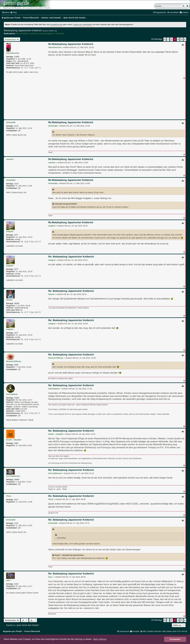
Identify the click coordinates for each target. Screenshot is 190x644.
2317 (16, 500)
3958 (16, 365)
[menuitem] (14, 12)
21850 (17, 57)
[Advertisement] (95, 99)
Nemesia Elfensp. (14, 361)
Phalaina (25, 34)
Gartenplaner (12, 394)
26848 (17, 480)
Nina (18, 34)
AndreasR (60, 34)
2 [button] (171, 39)
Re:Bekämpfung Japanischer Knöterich (71, 44)
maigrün (10, 231)
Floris (9, 496)
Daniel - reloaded (14, 440)
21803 (17, 398)
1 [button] (168, 39)
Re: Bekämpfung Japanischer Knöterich (71, 257)
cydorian (34, 34)
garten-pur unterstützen (83, 24)
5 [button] (181, 39)
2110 (16, 126)
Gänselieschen (13, 53)
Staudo (9, 300)
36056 (17, 303)
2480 (16, 443)
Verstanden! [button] (175, 639)
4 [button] (178, 39)
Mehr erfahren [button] (100, 639)
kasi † (9, 580)
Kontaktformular (56, 24)
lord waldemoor (13, 476)
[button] (165, 39)
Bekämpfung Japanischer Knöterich (23, 30)
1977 (16, 235)
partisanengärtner (46, 34)
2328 (16, 584)
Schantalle (11, 122)
